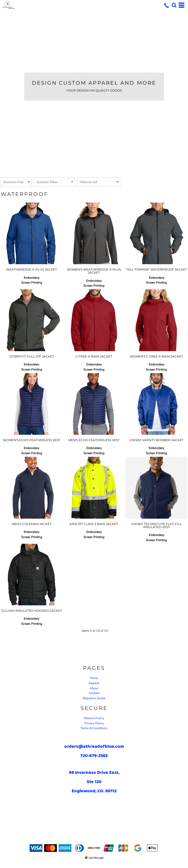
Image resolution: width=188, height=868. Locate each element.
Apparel (94, 683)
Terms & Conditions (94, 728)
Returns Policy (94, 718)
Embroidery (32, 278)
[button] (174, 5)
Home (94, 678)
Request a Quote (94, 698)
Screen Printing (32, 283)
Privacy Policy (94, 723)
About (94, 688)
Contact (94, 693)
